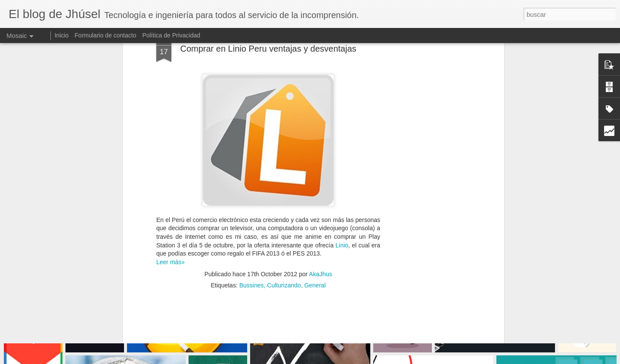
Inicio (62, 35)
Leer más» (170, 193)
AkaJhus (321, 206)
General (315, 217)
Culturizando (284, 217)
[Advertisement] (268, 272)
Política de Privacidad (171, 35)
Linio (342, 176)
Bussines (252, 217)
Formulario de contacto (105, 35)
